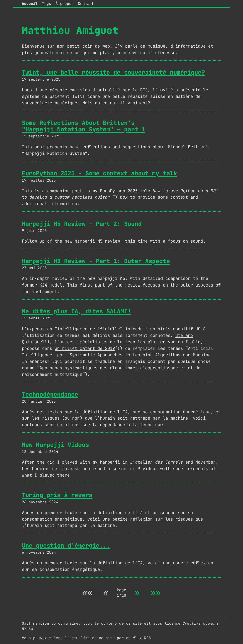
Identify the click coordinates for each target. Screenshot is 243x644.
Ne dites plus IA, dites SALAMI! (76, 311)
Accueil (30, 3)
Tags (47, 3)
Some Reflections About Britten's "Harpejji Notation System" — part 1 (84, 126)
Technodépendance (50, 394)
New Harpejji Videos (55, 445)
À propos (65, 3)
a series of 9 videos (133, 468)
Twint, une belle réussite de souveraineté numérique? (113, 72)
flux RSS (142, 638)
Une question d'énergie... (66, 545)
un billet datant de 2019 (85, 348)
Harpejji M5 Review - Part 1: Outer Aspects (96, 261)
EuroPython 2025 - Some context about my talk (99, 173)
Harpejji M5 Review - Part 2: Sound (82, 224)
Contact (86, 3)
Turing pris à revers (57, 495)
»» (156, 593)
